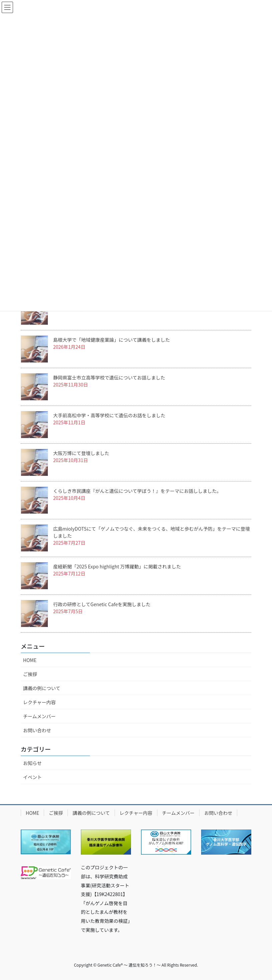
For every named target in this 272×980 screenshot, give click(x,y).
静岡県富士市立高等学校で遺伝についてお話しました (109, 377)
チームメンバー (39, 716)
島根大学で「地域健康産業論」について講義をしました (112, 340)
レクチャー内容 (39, 702)
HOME (30, 660)
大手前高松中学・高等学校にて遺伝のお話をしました (109, 415)
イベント (32, 777)
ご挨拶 (30, 674)
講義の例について (42, 688)
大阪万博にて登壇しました (81, 453)
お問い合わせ (37, 730)
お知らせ (32, 763)
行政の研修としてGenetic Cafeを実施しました (102, 604)
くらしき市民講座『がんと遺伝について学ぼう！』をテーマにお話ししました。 (137, 491)
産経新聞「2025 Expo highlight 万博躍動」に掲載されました (117, 566)
